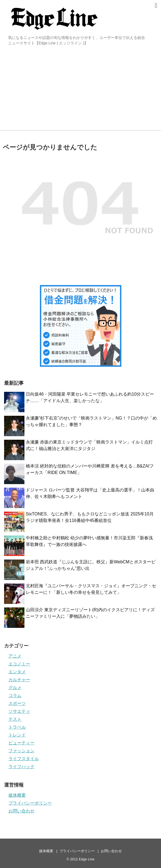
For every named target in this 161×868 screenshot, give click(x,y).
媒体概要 (17, 795)
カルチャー (19, 680)
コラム (15, 696)
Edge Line (87, 859)
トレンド (17, 735)
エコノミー (19, 664)
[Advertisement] (80, 89)
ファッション (21, 751)
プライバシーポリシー (30, 803)
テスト (15, 719)
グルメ (15, 688)
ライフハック (21, 767)
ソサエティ (19, 711)
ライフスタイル (24, 759)
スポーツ (17, 703)
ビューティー (21, 743)
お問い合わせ (21, 811)
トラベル (17, 727)
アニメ (15, 656)
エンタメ (17, 672)
